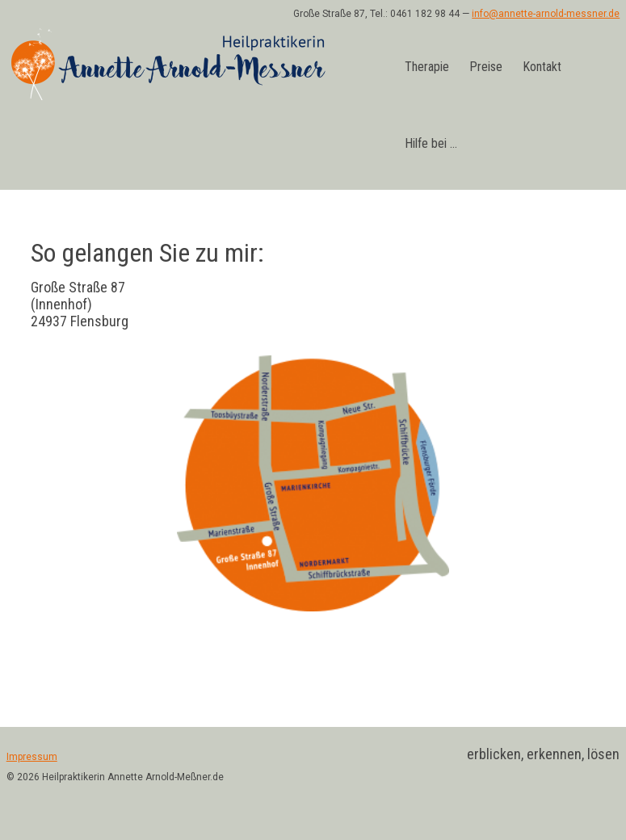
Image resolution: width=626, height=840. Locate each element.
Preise (486, 67)
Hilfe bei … (431, 143)
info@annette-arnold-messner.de (546, 14)
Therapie (427, 67)
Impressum (32, 757)
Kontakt (542, 67)
